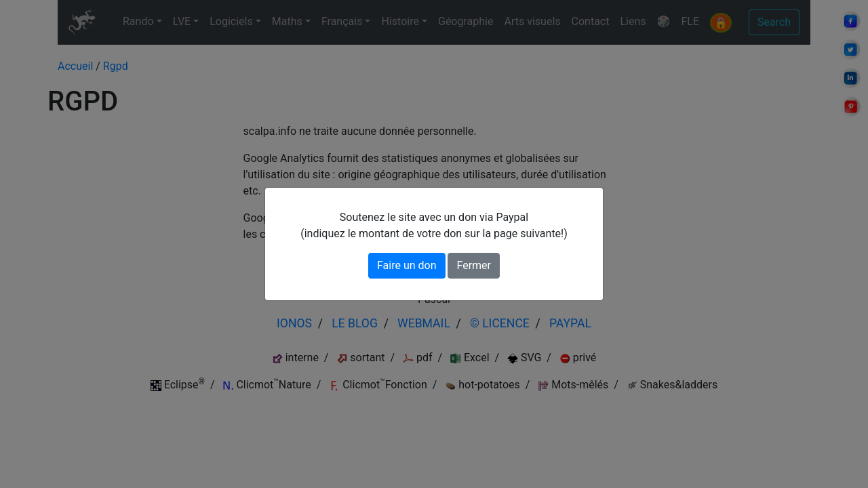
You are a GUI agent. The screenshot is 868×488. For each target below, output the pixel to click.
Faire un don (407, 265)
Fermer (474, 265)
